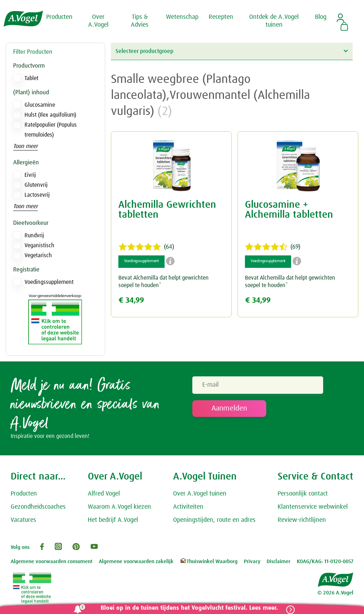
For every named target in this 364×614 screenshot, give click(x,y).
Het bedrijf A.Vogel (113, 520)
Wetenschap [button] (182, 17)
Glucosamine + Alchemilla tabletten (289, 210)
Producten (24, 494)
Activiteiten (188, 507)
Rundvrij (34, 235)
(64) (146, 247)
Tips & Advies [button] (140, 21)
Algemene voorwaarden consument (52, 562)
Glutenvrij (36, 185)
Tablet (31, 78)
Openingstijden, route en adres (214, 520)
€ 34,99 (131, 300)
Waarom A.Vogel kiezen (119, 507)
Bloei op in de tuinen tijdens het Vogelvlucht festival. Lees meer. (189, 608)
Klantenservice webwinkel (313, 507)
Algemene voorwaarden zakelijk (136, 562)
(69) (273, 247)
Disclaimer (279, 562)
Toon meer (25, 146)
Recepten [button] (221, 17)
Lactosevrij (37, 195)
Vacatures (23, 520)
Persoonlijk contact (303, 494)
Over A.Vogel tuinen (200, 494)
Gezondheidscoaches (38, 507)
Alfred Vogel (104, 494)
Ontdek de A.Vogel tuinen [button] (274, 21)
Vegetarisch (38, 255)
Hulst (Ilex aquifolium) (50, 115)
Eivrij (30, 175)
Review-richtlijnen (302, 520)
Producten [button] (59, 17)
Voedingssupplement (49, 282)
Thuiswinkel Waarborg (208, 562)
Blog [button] (321, 17)
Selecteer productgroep (232, 51)
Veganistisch (39, 245)
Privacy (252, 562)
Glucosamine (40, 105)
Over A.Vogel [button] (98, 21)
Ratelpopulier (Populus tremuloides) (51, 130)
